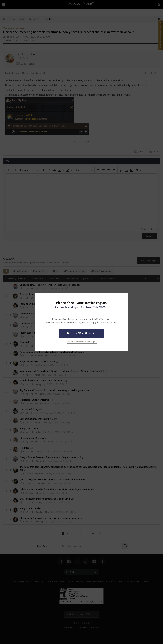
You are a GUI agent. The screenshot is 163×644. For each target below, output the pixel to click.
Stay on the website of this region (82, 342)
